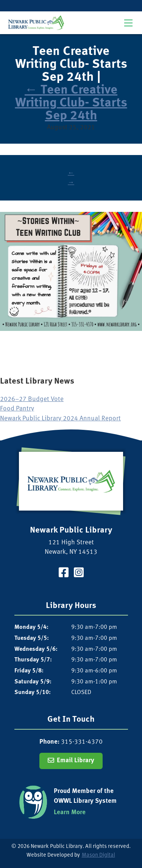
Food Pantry (17, 409)
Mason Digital (98, 855)
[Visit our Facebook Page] (64, 574)
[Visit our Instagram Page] (79, 574)
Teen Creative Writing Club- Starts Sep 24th (71, 103)
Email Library (76, 761)
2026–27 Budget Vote (32, 399)
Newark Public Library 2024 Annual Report (60, 419)
